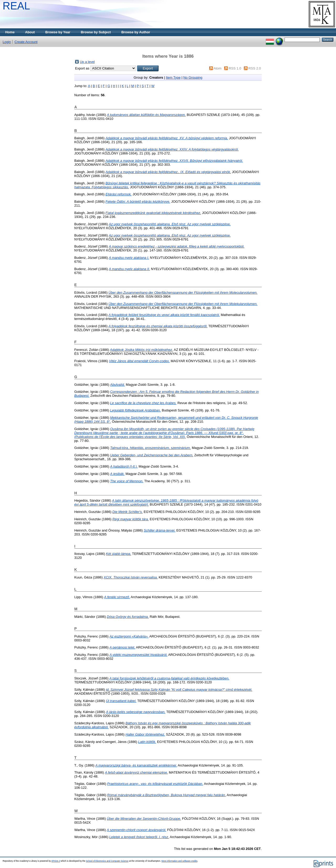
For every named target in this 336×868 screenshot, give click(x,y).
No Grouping (193, 77)
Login (7, 42)
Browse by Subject (96, 32)
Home (10, 32)
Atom (218, 68)
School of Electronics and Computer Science (107, 861)
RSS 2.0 (255, 68)
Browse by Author (136, 32)
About (30, 32)
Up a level (87, 62)
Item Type (173, 77)
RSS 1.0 (235, 68)
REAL (16, 6)
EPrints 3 (56, 861)
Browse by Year (58, 32)
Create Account (26, 42)
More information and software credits (179, 861)
